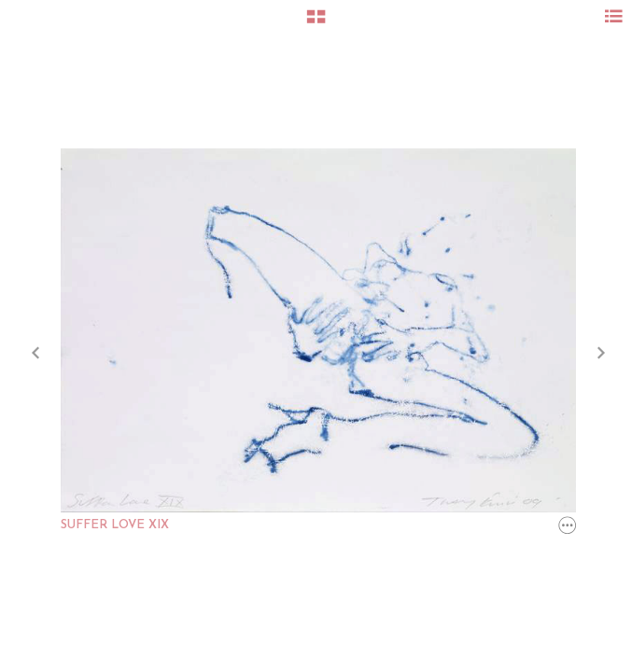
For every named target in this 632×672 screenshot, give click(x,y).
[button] (316, 23)
